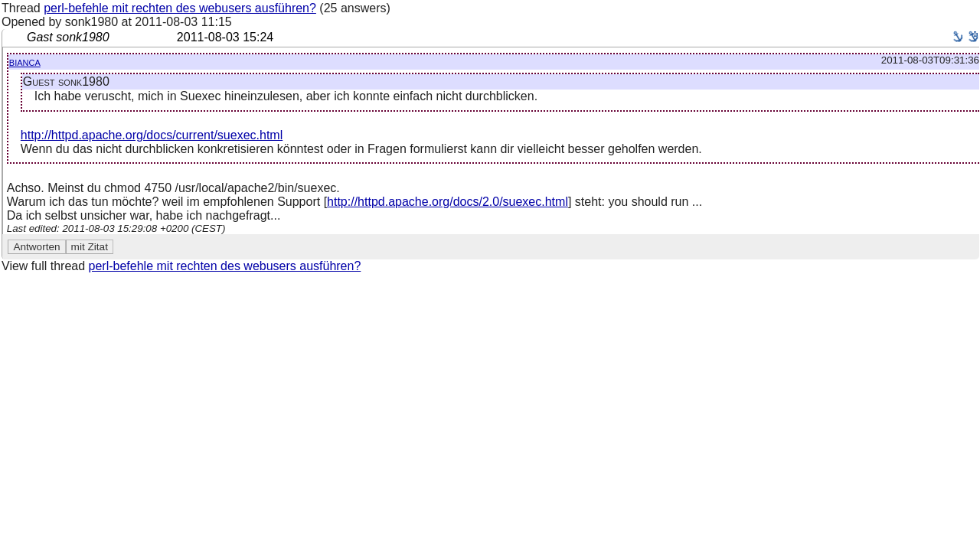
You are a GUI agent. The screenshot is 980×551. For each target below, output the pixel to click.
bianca (25, 62)
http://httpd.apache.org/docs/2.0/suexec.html (448, 202)
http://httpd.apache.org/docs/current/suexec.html (152, 135)
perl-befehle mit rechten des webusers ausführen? (180, 8)
